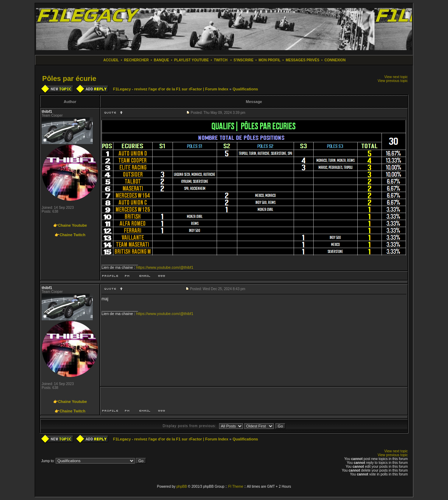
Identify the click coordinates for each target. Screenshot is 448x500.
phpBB (182, 487)
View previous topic (393, 81)
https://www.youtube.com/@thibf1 (165, 267)
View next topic (396, 77)
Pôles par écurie (69, 78)
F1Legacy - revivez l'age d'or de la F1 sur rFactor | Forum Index (171, 89)
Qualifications (245, 89)
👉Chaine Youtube (70, 225)
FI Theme (236, 487)
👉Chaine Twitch (70, 235)
